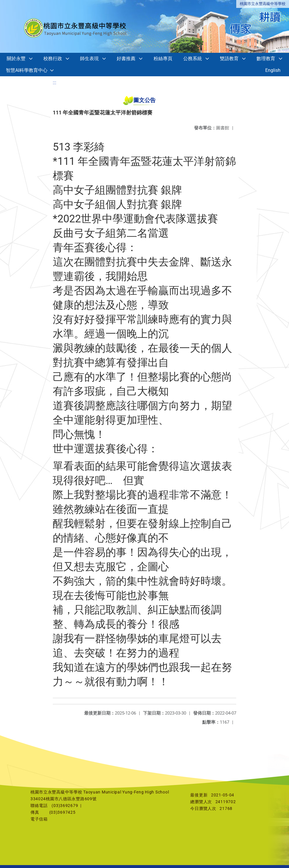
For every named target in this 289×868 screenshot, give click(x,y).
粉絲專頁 (163, 59)
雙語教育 (229, 59)
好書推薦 (126, 59)
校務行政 (53, 59)
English (273, 70)
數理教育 (266, 59)
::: (55, 83)
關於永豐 (16, 59)
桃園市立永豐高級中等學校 (263, 4)
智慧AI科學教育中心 (27, 70)
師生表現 (89, 59)
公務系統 (193, 59)
